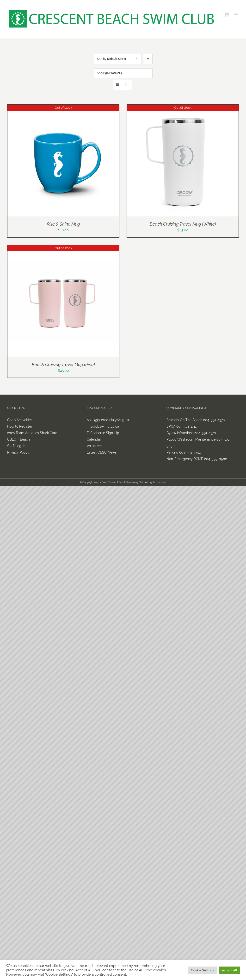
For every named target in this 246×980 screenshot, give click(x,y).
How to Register (20, 426)
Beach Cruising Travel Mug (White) (183, 224)
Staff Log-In (16, 446)
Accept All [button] (230, 970)
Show (109, 73)
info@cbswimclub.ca (103, 426)
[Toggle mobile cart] (227, 15)
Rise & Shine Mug (63, 224)
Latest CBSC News (102, 452)
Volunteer (94, 446)
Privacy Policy (18, 452)
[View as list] (127, 85)
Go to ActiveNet (20, 420)
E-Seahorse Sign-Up (103, 433)
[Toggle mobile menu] (236, 15)
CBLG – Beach (18, 439)
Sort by (112, 59)
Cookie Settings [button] (202, 970)
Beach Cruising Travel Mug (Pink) (63, 364)
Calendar (94, 439)
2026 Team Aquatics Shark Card (32, 433)
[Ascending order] (148, 59)
